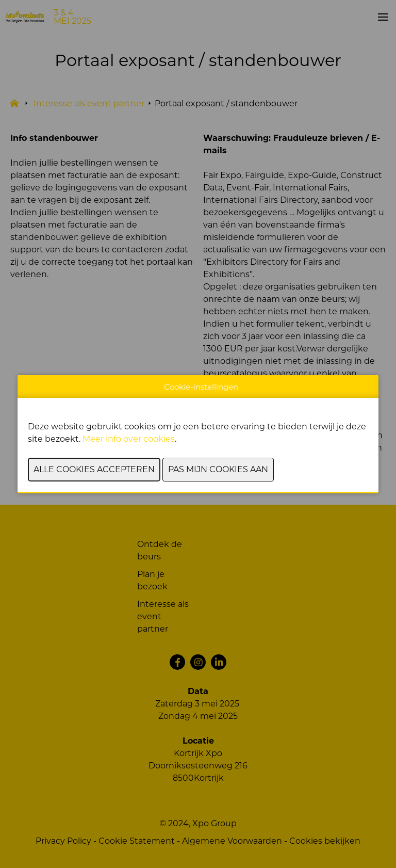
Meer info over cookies (129, 439)
